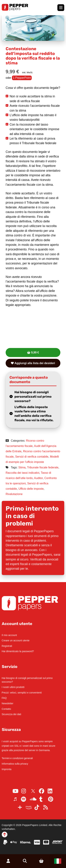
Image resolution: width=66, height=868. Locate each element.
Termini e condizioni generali (17, 758)
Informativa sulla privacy (15, 764)
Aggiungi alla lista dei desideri (33, 363)
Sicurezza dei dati (12, 714)
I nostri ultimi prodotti (13, 687)
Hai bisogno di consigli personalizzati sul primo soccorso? (33, 396)
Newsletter (8, 703)
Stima (22, 467)
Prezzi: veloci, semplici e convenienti (22, 693)
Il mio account (9, 635)
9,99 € (35, 353)
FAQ (4, 698)
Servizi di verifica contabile (32, 457)
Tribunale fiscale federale (43, 467)
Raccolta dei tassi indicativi (22, 473)
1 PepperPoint (22, 78)
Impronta (7, 769)
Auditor (38, 478)
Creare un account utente (16, 640)
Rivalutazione (14, 494)
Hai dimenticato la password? (18, 651)
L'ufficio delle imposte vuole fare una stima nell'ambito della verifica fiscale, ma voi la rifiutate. (34, 414)
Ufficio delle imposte (31, 489)
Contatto (6, 709)
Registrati (7, 646)
